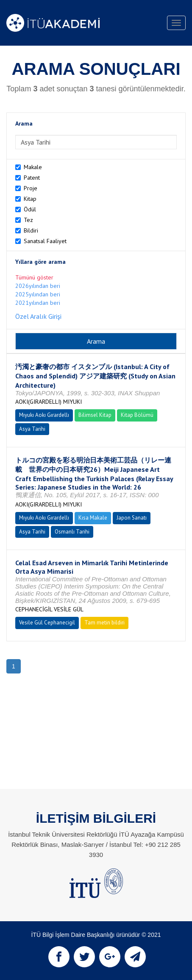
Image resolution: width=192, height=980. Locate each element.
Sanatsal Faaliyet (45, 241)
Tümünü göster (34, 277)
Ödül (30, 209)
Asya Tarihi (32, 429)
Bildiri (31, 230)
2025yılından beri (38, 294)
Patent (32, 178)
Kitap (30, 199)
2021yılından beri (38, 303)
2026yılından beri (38, 286)
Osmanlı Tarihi (72, 532)
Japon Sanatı (132, 518)
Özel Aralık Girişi (38, 316)
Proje (31, 188)
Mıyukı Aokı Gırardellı (44, 415)
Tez (28, 220)
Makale (33, 167)
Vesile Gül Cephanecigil (47, 623)
